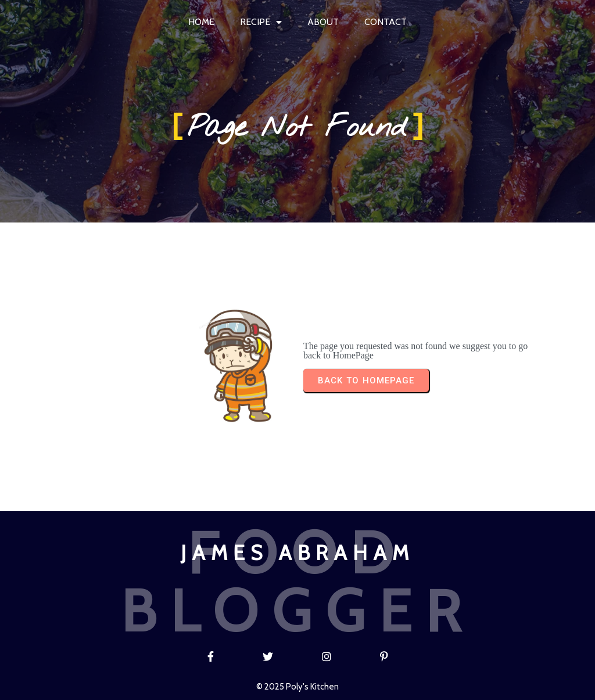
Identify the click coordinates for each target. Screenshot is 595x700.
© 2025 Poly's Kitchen (297, 687)
